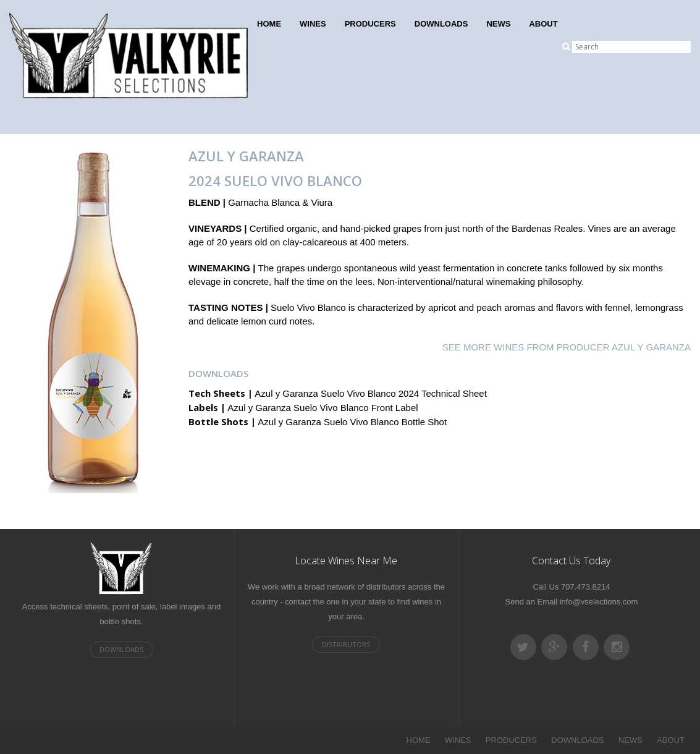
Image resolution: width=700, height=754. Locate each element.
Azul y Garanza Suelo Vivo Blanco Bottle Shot (318, 421)
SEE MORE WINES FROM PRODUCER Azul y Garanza (567, 347)
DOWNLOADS (441, 24)
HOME (269, 24)
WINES (313, 24)
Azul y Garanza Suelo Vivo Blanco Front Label (303, 407)
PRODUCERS (370, 24)
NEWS (498, 24)
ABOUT (543, 24)
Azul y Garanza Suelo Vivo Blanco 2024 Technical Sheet (338, 393)
